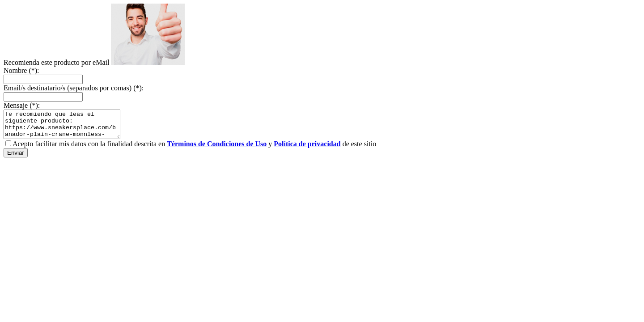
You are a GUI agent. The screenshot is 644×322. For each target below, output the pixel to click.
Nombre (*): (21, 70)
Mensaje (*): (22, 105)
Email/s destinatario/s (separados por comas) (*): (74, 88)
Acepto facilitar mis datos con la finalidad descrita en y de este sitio (194, 149)
